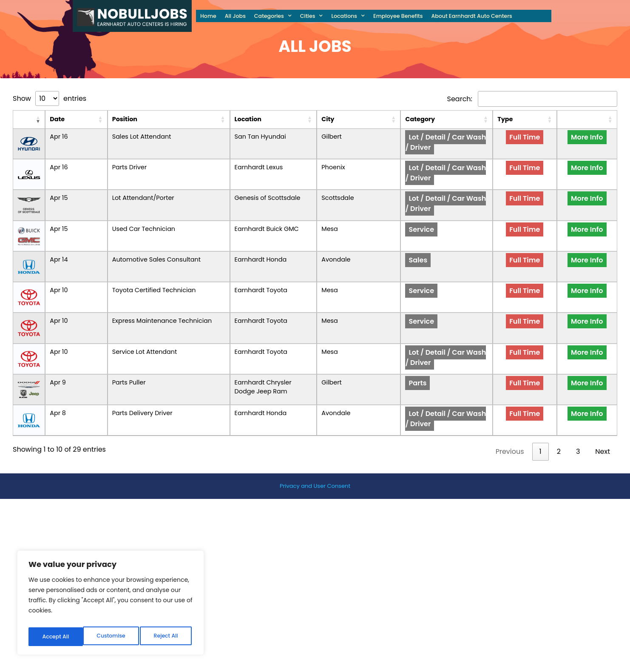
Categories (273, 16)
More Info (597, 142)
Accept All (166, 637)
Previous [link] (510, 425)
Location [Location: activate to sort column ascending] (253, 119)
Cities (312, 16)
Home (208, 16)
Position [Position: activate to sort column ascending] (83, 119)
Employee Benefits (398, 16)
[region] (111, 605)
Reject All (111, 637)
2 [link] (559, 425)
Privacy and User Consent (315, 460)
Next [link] (603, 425)
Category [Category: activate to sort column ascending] (441, 119)
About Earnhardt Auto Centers (471, 16)
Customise (56, 637)
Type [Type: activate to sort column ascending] (547, 119)
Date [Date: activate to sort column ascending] (43, 119)
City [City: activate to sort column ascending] (378, 119)
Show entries (50, 98)
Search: (532, 99)
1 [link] (541, 425)
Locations (348, 16)
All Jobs (235, 16)
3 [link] (578, 425)
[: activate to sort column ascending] (22, 120)
